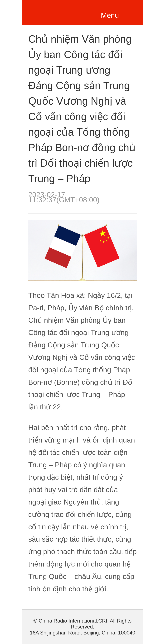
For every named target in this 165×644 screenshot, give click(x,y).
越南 (58, 12)
